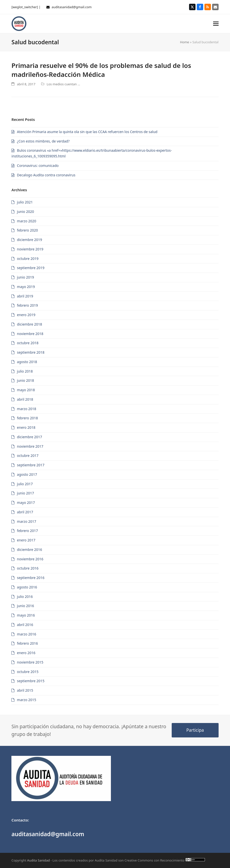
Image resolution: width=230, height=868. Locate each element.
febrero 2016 (27, 643)
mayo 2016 (26, 615)
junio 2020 (25, 212)
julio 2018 (25, 371)
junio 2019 (25, 277)
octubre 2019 (28, 259)
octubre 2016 (28, 568)
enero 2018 (26, 427)
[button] (216, 24)
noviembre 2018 (30, 334)
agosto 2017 (27, 474)
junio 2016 (25, 606)
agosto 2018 (27, 362)
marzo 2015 (26, 700)
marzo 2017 (26, 521)
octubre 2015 (28, 672)
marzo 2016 (26, 634)
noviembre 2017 (30, 446)
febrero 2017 (27, 531)
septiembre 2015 (31, 681)
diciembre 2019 (29, 240)
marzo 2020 (26, 221)
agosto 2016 (27, 587)
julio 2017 (25, 484)
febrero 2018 (27, 418)
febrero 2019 (27, 305)
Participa (195, 730)
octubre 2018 (28, 343)
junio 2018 (25, 380)
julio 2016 (25, 597)
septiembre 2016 (31, 578)
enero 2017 (26, 540)
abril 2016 (25, 625)
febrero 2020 (27, 230)
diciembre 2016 (29, 550)
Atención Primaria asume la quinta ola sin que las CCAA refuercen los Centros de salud (87, 132)
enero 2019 (26, 315)
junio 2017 (25, 493)
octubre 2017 (28, 456)
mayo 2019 (26, 287)
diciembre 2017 (29, 437)
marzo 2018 (26, 409)
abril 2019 (25, 296)
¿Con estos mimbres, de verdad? (43, 141)
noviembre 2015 (30, 662)
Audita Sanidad (38, 860)
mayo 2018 (26, 390)
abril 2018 (25, 399)
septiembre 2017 (31, 465)
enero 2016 (26, 653)
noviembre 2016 (30, 559)
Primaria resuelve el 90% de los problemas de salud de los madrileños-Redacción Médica (101, 70)
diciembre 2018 (29, 324)
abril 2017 (25, 512)
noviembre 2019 (30, 249)
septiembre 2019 (31, 268)
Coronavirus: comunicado (38, 166)
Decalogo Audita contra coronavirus (46, 175)
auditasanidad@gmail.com (72, 7)
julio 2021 (25, 202)
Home (184, 42)
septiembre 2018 (31, 352)
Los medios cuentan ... (63, 84)
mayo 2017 (26, 503)
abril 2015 (25, 690)
